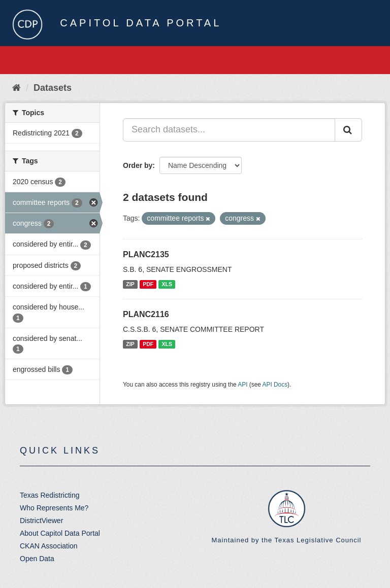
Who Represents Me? (54, 508)
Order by (138, 165)
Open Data (37, 559)
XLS (167, 284)
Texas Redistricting (50, 495)
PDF (148, 284)
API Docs (275, 385)
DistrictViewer (41, 521)
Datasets (53, 88)
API (242, 385)
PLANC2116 (146, 314)
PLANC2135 (146, 254)
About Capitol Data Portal (60, 533)
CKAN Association (49, 546)
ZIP (130, 284)
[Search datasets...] (229, 130)
